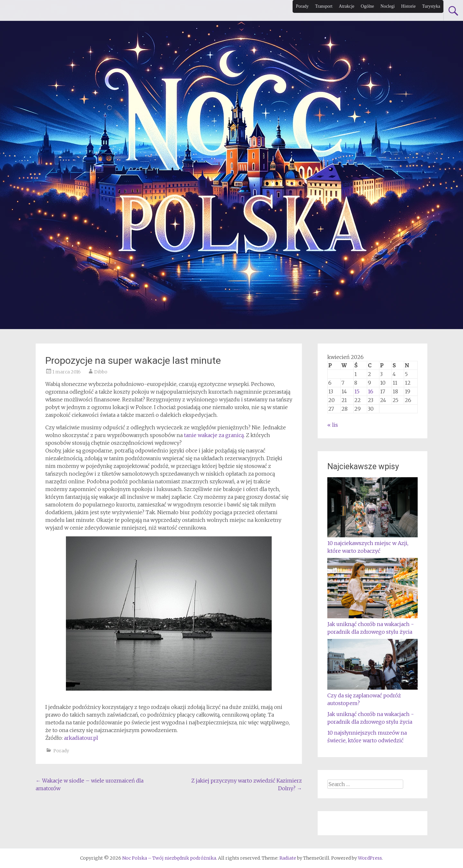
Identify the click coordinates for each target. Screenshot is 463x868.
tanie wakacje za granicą (214, 435)
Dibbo (101, 372)
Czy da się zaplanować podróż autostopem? (372, 695)
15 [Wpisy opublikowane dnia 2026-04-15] (357, 391)
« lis (333, 425)
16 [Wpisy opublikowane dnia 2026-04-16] (371, 391)
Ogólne (367, 6)
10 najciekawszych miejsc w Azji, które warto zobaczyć (372, 543)
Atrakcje (347, 6)
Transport (324, 6)
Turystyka (431, 6)
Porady (302, 6)
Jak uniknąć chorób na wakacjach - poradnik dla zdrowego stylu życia (372, 624)
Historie (409, 6)
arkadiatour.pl (81, 738)
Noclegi (387, 6)
